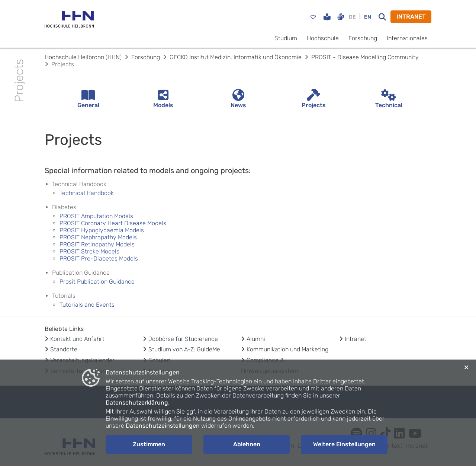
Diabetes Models (116, 258)
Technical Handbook (87, 193)
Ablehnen (247, 444)
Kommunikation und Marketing (287, 349)
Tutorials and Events (87, 305)
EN (368, 17)
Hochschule (323, 38)
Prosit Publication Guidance (97, 282)
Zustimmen (149, 444)
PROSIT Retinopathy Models (97, 244)
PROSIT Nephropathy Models (98, 237)
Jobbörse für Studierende (183, 339)
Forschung (363, 38)
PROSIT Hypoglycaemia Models (102, 230)
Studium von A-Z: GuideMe (184, 349)
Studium (286, 38)
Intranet (356, 339)
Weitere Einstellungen (344, 444)
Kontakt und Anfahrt (77, 339)
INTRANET (411, 17)
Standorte (64, 349)
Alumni (256, 339)
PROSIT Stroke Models (89, 251)
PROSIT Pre (75, 258)
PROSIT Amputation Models (96, 216)
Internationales (407, 38)
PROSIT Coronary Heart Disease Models (113, 223)
